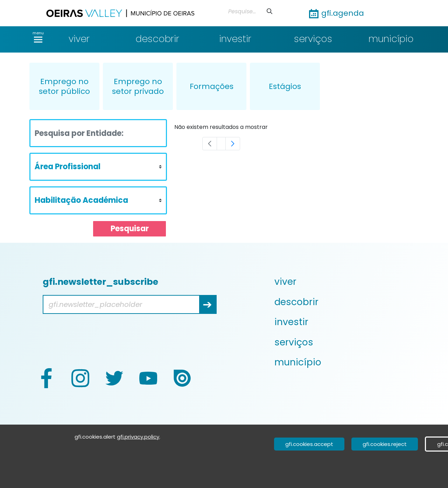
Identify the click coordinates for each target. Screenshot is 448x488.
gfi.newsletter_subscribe (100, 282)
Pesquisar (130, 229)
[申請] (269, 11)
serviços (313, 39)
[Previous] (210, 144)
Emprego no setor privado (138, 86)
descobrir (157, 39)
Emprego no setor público (64, 86)
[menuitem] (347, 282)
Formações (212, 86)
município (391, 39)
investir (235, 39)
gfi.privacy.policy (138, 437)
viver (79, 39)
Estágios (285, 86)
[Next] (233, 144)
